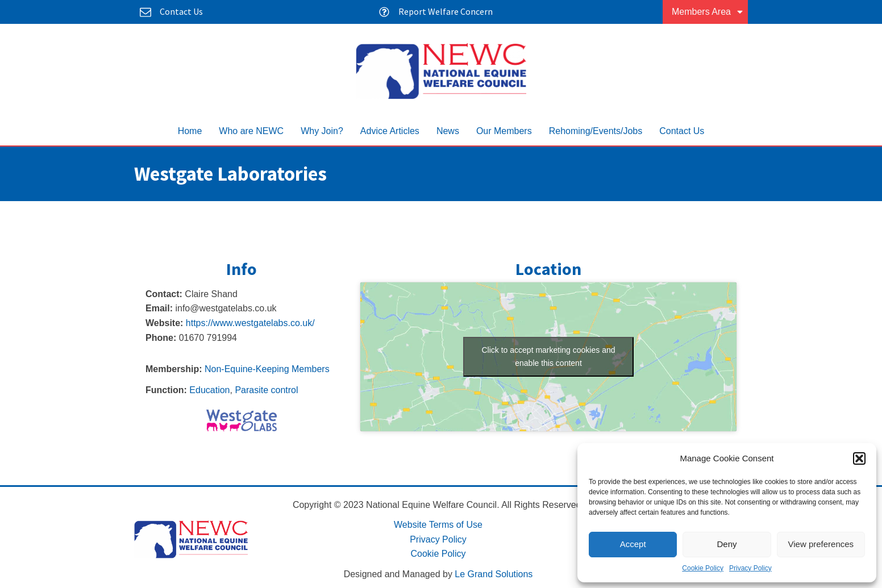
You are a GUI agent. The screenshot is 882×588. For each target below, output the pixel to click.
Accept (633, 544)
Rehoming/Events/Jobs (596, 131)
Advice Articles (390, 131)
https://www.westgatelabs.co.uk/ (250, 323)
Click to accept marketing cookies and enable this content (549, 356)
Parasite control (266, 390)
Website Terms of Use (438, 525)
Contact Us (682, 131)
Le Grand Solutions (494, 574)
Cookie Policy (703, 568)
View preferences (821, 544)
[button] (859, 458)
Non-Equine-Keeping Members (267, 369)
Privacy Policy (750, 568)
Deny (727, 544)
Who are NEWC (251, 131)
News (448, 131)
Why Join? (322, 131)
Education (209, 390)
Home (190, 131)
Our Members (504, 131)
